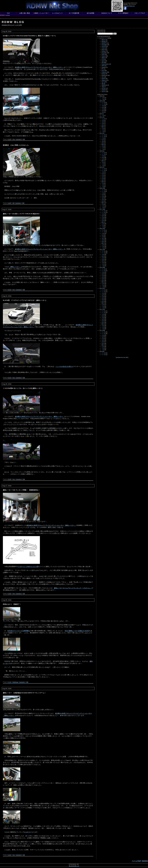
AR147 (103, 40)
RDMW (145, 861)
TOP (8, 13)
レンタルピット (58, 13)
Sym (14, 139)
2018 (101, 188)
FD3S (103, 54)
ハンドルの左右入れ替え (64, 366)
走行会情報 (90, 13)
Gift (13, 203)
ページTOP (136, 861)
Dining (103, 51)
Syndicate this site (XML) (122, 357)
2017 (101, 209)
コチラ (28, 832)
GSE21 (103, 58)
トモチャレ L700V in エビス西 (28, 567)
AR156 (103, 42)
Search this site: (101, 32)
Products (104, 72)
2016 (101, 229)
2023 (101, 114)
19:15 (10, 378)
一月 (103, 99)
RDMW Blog (13, 22)
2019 (101, 167)
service (103, 92)
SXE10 (103, 79)
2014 (101, 267)
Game (103, 61)
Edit (24, 139)
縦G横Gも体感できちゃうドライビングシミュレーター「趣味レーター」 (39, 67)
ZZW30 (103, 90)
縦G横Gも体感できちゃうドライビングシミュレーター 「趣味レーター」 (40, 416)
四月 (103, 127)
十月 (103, 106)
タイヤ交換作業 (74, 13)
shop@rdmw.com (131, 6)
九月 (103, 107)
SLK (103, 77)
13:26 (10, 139)
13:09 (10, 203)
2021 (101, 133)
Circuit (103, 46)
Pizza (103, 71)
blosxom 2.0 (74, 866)
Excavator (104, 53)
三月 (103, 128)
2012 (101, 309)
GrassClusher (105, 64)
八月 (103, 109)
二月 (103, 98)
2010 (101, 351)
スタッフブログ (140, 13)
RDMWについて (107, 13)
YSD (103, 87)
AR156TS (104, 43)
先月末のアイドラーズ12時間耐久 (19, 631)
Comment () (19, 139)
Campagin (104, 45)
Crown (103, 48)
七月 (103, 111)
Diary (103, 50)
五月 (103, 125)
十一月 (103, 104)
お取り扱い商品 (25, 13)
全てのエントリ (103, 38)
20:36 (10, 290)
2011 (101, 330)
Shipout (103, 80)
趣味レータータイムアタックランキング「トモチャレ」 (73, 588)
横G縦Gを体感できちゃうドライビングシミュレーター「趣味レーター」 (51, 525)
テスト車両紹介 (123, 13)
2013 (101, 288)
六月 (103, 112)
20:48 (10, 479)
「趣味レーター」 (15, 267)
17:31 (10, 682)
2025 (101, 101)
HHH (103, 66)
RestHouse (15, 682)
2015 (101, 250)
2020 (101, 151)
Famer (103, 56)
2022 (101, 117)
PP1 (103, 69)
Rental (103, 74)
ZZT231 (104, 88)
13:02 (10, 855)
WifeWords (104, 85)
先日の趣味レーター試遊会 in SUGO (77, 631)
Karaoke (104, 67)
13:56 (10, 594)
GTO (103, 59)
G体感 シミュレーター (41, 13)
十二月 (103, 103)
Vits (103, 84)
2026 (101, 96)
